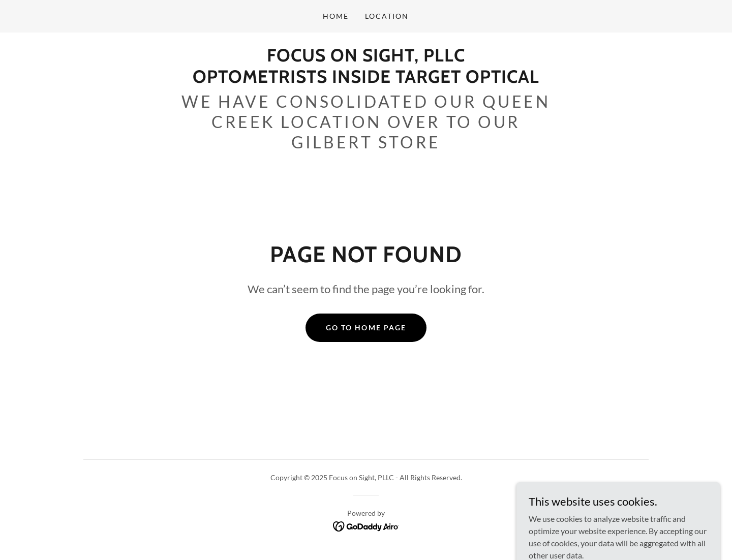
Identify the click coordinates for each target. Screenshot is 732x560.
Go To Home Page (366, 328)
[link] (366, 80)
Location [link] (387, 16)
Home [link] (336, 16)
